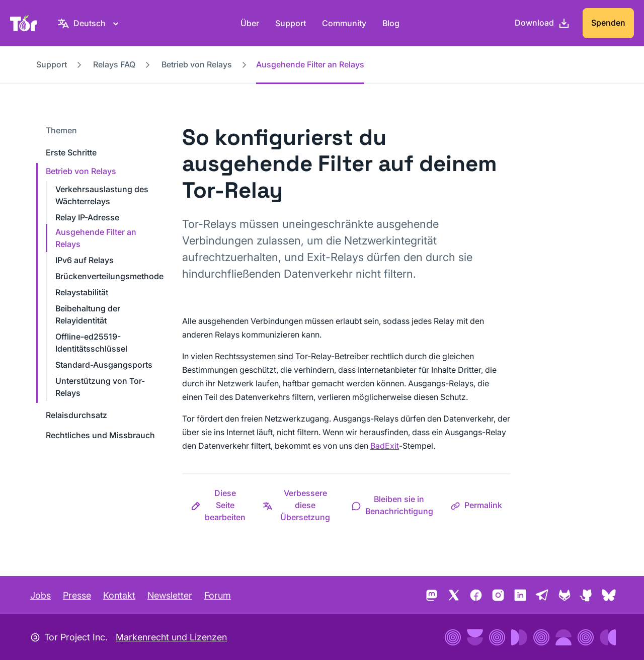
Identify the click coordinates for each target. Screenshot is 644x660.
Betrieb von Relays (197, 64)
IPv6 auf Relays (85, 260)
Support (291, 23)
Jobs (41, 595)
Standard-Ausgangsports (104, 365)
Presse (77, 595)
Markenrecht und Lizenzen (171, 637)
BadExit (385, 446)
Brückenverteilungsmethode (109, 276)
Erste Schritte (71, 152)
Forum (218, 595)
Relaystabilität (82, 292)
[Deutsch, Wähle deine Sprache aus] (90, 23)
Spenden (608, 23)
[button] (218, 505)
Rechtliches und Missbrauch (100, 435)
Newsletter (170, 595)
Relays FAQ (114, 64)
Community (344, 23)
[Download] (542, 23)
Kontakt (119, 595)
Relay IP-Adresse (87, 217)
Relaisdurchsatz (76, 415)
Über (250, 23)
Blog (391, 23)
